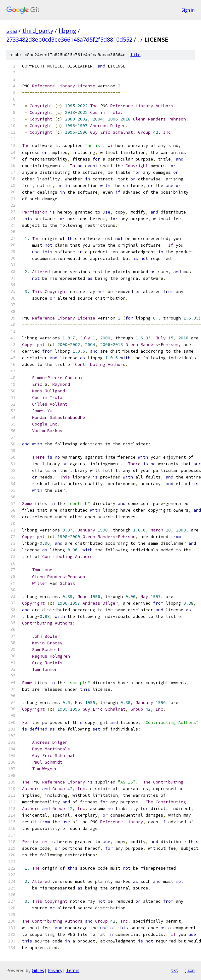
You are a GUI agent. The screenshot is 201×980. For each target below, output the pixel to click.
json (190, 970)
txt (175, 970)
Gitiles (38, 970)
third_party (38, 31)
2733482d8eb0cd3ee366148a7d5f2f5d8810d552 (69, 39)
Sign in (188, 10)
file (135, 55)
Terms (73, 970)
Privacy (55, 970)
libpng (67, 31)
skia (12, 31)
